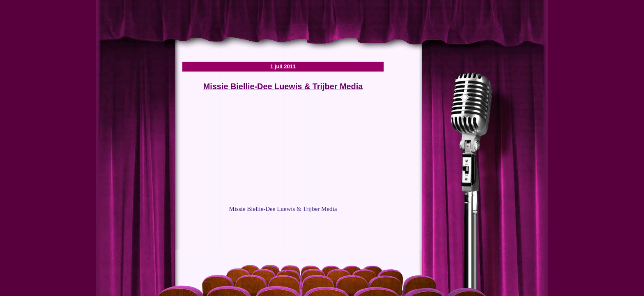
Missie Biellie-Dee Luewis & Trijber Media (283, 86)
